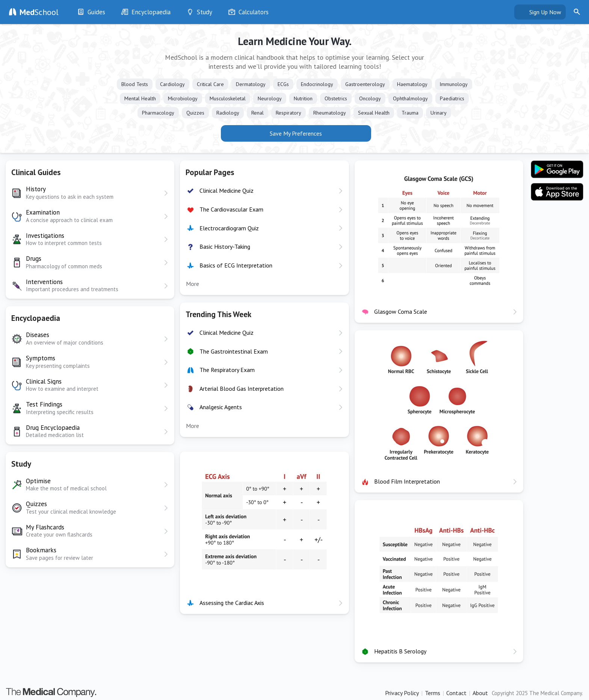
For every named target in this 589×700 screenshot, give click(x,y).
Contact (456, 693)
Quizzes (195, 113)
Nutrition (303, 98)
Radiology (228, 113)
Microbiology (183, 98)
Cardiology (172, 84)
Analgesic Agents (221, 407)
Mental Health (140, 98)
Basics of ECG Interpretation (236, 265)
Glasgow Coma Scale (401, 311)
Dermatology (251, 84)
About (480, 693)
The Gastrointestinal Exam (234, 351)
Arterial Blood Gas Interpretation (242, 389)
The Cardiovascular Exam (231, 209)
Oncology (370, 98)
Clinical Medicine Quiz (227, 190)
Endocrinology (317, 84)
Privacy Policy (402, 693)
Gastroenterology (365, 84)
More (193, 284)
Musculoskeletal (228, 98)
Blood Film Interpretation (407, 481)
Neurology (270, 98)
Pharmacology (158, 113)
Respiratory (288, 113)
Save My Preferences (296, 133)
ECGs (283, 84)
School (39, 12)
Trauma (410, 113)
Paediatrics (452, 98)
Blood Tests (135, 84)
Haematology (412, 84)
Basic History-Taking (225, 246)
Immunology (454, 84)
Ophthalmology (410, 98)
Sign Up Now (545, 12)
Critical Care (210, 84)
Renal (257, 113)
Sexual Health (374, 113)
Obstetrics (336, 98)
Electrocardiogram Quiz (229, 228)
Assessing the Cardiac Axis (232, 603)
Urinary (439, 113)
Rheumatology (330, 113)
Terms (433, 693)
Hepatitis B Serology (400, 651)
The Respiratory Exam (227, 370)
